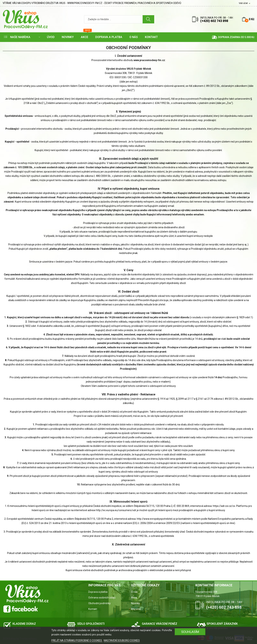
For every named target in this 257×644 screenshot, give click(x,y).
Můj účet (136, 609)
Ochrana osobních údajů (102, 598)
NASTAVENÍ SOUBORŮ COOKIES (122, 640)
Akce (134, 598)
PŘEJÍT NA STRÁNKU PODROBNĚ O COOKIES (77, 640)
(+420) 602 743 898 (214, 21)
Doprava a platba (98, 592)
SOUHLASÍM (190, 632)
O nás (134, 592)
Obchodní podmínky (99, 603)
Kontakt (93, 609)
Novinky (136, 603)
